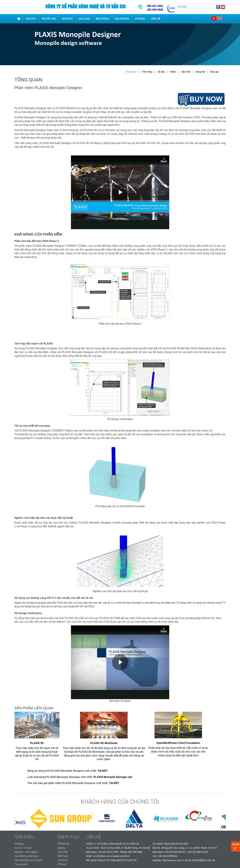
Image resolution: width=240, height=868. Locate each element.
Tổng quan (131, 72)
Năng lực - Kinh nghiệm (26, 852)
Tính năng (147, 72)
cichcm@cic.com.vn (203, 860)
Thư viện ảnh (21, 864)
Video (173, 72)
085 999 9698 (135, 852)
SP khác (140, 19)
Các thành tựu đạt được (26, 856)
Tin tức (31, 19)
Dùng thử (200, 72)
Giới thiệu (19, 844)
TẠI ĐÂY (103, 771)
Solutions (122, 19)
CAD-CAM (84, 19)
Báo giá (214, 72)
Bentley (67, 19)
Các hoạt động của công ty (28, 860)
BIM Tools (102, 19)
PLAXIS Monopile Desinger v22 (113, 777)
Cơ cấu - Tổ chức (23, 848)
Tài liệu (161, 72)
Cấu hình (186, 72)
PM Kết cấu (49, 19)
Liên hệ (155, 19)
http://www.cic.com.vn (173, 860)
